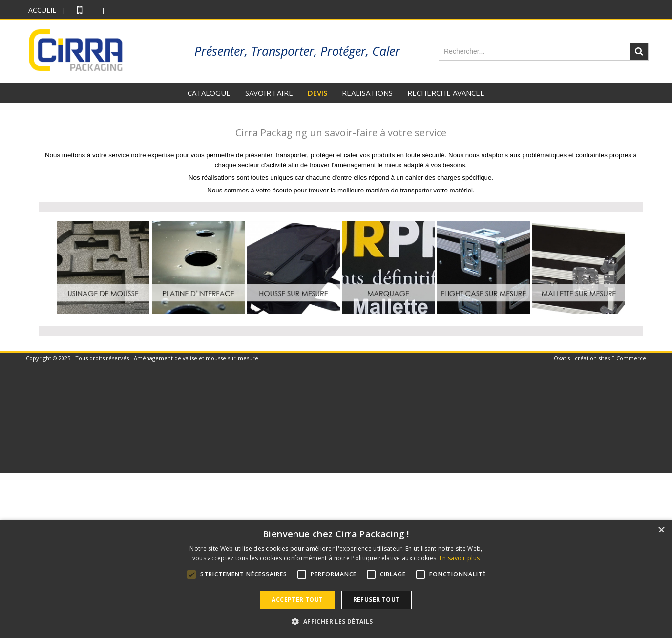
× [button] (661, 530)
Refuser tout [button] (377, 600)
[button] (336, 621)
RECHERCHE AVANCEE (446, 93)
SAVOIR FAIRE (269, 93)
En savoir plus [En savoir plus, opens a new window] (460, 558)
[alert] (336, 579)
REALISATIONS (367, 93)
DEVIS (317, 93)
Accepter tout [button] (297, 600)
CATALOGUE (209, 93)
